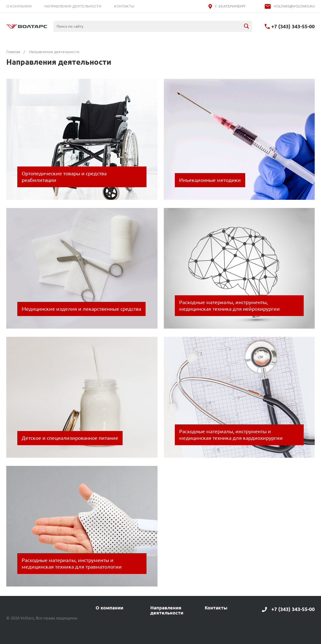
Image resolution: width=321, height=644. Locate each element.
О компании (19, 6)
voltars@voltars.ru (294, 6)
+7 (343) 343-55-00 (293, 26)
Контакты (124, 6)
